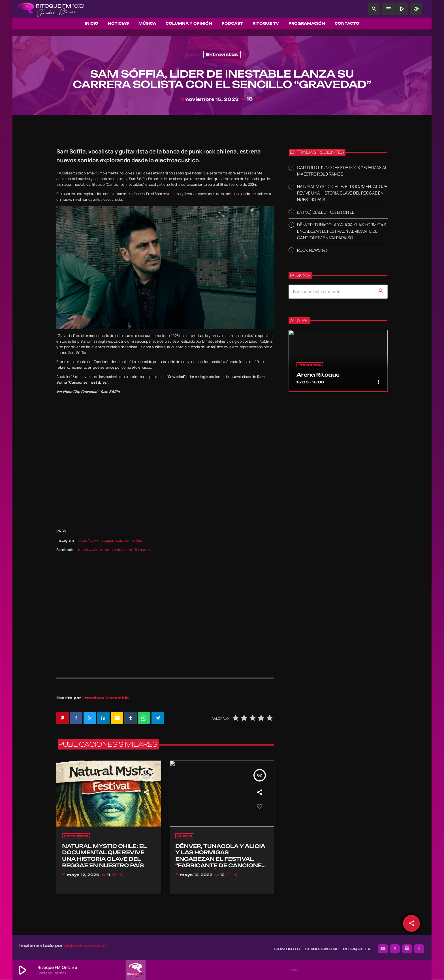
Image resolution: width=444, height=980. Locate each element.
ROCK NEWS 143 (312, 250)
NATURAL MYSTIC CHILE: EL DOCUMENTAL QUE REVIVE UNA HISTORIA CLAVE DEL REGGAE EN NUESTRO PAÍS (342, 193)
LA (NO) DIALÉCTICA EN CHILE (326, 212)
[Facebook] (419, 946)
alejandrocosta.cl (85, 943)
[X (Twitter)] (395, 946)
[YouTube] (383, 946)
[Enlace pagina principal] (51, 9)
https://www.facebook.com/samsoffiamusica (114, 550)
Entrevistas (222, 55)
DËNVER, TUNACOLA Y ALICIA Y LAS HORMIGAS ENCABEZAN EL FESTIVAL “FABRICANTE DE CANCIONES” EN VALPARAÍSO (341, 231)
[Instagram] (407, 946)
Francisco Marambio (106, 698)
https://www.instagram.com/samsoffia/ (110, 540)
